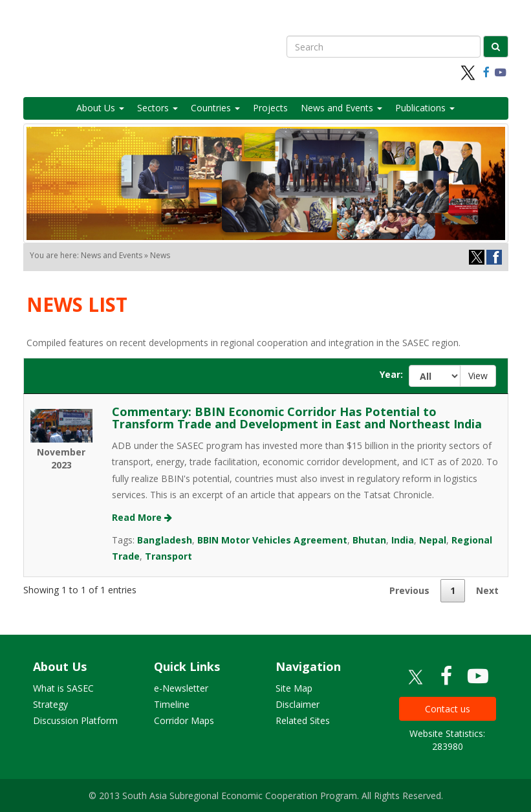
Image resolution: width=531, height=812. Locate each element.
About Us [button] (100, 108)
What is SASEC (63, 688)
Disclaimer (298, 704)
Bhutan (369, 540)
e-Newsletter (181, 688)
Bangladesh (165, 540)
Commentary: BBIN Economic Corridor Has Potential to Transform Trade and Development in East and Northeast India (297, 418)
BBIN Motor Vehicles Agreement (272, 540)
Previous (409, 590)
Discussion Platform (75, 720)
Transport (168, 556)
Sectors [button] (157, 108)
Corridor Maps (184, 720)
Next (487, 590)
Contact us (448, 709)
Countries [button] (215, 108)
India (403, 540)
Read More (142, 517)
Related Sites (303, 720)
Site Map (294, 688)
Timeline (172, 704)
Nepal (433, 540)
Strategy (50, 704)
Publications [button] (425, 108)
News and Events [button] (341, 108)
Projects (270, 108)
